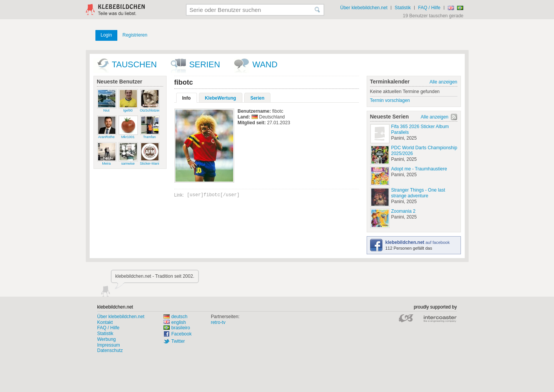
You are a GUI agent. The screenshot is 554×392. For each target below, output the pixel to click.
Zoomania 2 (403, 211)
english (175, 322)
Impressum (109, 345)
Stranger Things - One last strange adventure (418, 193)
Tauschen (134, 64)
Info (187, 98)
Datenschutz (110, 350)
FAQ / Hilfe (429, 8)
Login (106, 35)
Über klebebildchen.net (364, 8)
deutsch (175, 317)
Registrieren (135, 35)
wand (265, 64)
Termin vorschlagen (390, 100)
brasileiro (177, 328)
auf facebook (418, 242)
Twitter (178, 341)
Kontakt (105, 322)
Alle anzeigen (443, 82)
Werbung (107, 339)
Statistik (403, 8)
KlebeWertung (221, 98)
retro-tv (218, 322)
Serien (205, 64)
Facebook (181, 334)
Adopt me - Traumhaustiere (419, 169)
